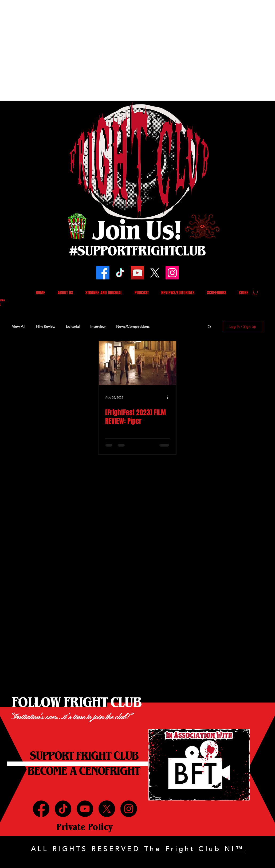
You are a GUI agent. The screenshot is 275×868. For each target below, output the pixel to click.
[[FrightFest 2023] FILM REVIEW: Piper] (137, 363)
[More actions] (169, 397)
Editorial (73, 326)
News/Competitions (133, 326)
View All (19, 326)
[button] (256, 293)
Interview (98, 326)
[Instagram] (172, 273)
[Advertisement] (50, 50)
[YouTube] (137, 273)
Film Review (46, 326)
